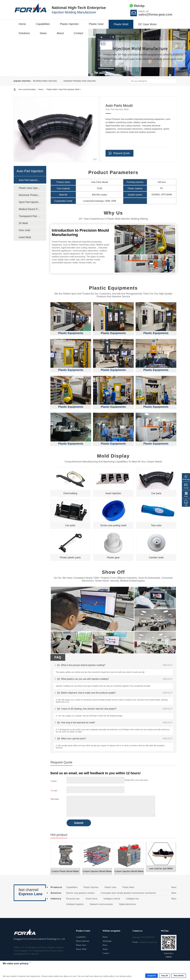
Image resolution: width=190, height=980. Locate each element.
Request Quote (122, 153)
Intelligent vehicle (112, 899)
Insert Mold (25, 237)
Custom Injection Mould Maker (97, 871)
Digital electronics (127, 904)
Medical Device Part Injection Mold (30, 209)
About (60, 33)
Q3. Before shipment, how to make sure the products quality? (87, 693)
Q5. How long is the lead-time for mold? (76, 723)
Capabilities (43, 24)
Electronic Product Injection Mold (30, 195)
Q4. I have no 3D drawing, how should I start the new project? (87, 709)
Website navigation (111, 931)
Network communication (101, 904)
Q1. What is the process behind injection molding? (81, 665)
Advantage (107, 941)
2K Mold (23, 223)
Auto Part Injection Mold (69, 89)
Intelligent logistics (75, 904)
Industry (56, 899)
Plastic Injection (69, 24)
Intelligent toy (132, 899)
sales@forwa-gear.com (155, 14)
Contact (78, 33)
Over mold (24, 230)
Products (56, 887)
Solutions (24, 33)
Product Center (83, 931)
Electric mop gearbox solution (80, 893)
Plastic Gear (96, 24)
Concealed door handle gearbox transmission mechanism (128, 893)
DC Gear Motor (148, 24)
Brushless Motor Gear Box (45, 81)
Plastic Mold (121, 24)
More (174, 887)
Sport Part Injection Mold (30, 202)
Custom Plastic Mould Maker (65, 871)
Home (22, 24)
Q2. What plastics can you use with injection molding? (83, 679)
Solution (56, 893)
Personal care (73, 899)
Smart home (91, 899)
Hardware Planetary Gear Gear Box (80, 81)
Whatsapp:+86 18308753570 (143, 937)
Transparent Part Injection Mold (30, 216)
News (43, 33)
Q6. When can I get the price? (72, 739)
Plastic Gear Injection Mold (30, 188)
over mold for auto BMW (161, 869)
